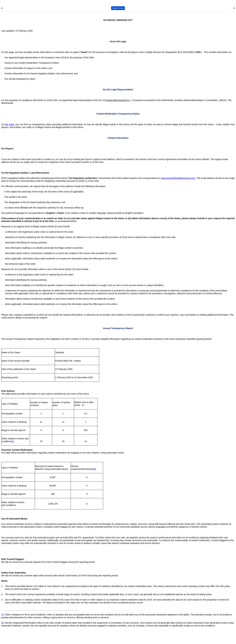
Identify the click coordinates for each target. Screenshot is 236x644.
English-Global (118, 8)
